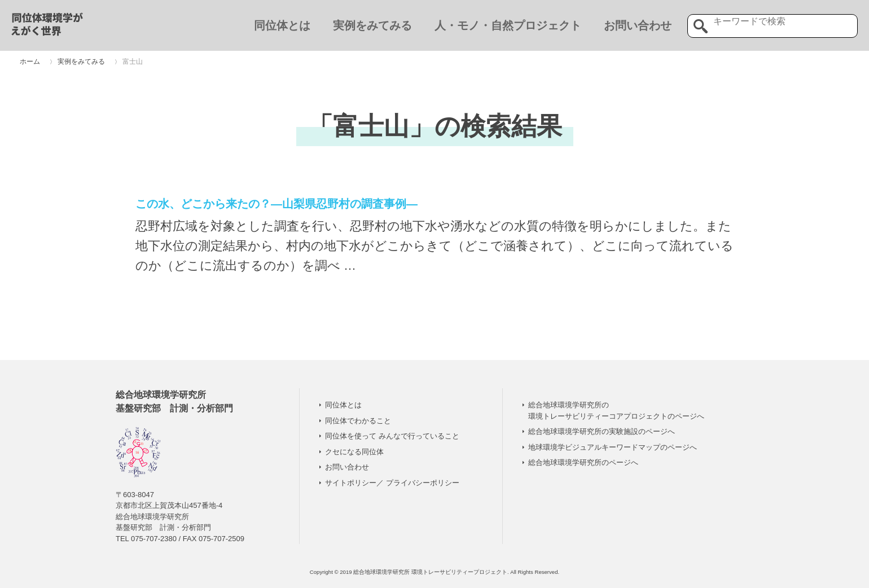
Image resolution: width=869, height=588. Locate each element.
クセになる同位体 (354, 452)
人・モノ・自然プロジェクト (508, 25)
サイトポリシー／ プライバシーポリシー (392, 483)
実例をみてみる (372, 25)
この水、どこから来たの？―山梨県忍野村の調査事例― (276, 204)
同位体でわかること (358, 421)
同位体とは (282, 25)
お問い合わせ (638, 25)
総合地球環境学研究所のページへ (583, 462)
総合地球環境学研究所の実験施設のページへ (602, 431)
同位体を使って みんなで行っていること (392, 436)
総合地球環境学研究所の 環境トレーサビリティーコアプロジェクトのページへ (616, 411)
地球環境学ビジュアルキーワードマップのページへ (613, 447)
